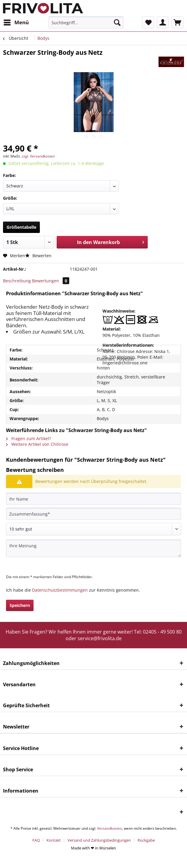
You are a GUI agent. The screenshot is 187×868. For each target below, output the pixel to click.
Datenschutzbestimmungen (60, 590)
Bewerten (38, 256)
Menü (16, 22)
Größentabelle (21, 227)
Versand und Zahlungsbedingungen (99, 840)
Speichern (20, 605)
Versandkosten (110, 828)
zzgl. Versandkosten (38, 156)
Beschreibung (17, 281)
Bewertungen (51, 281)
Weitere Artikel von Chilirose (37, 444)
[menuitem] (16, 22)
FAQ (36, 840)
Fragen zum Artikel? (28, 438)
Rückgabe (146, 840)
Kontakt (54, 840)
